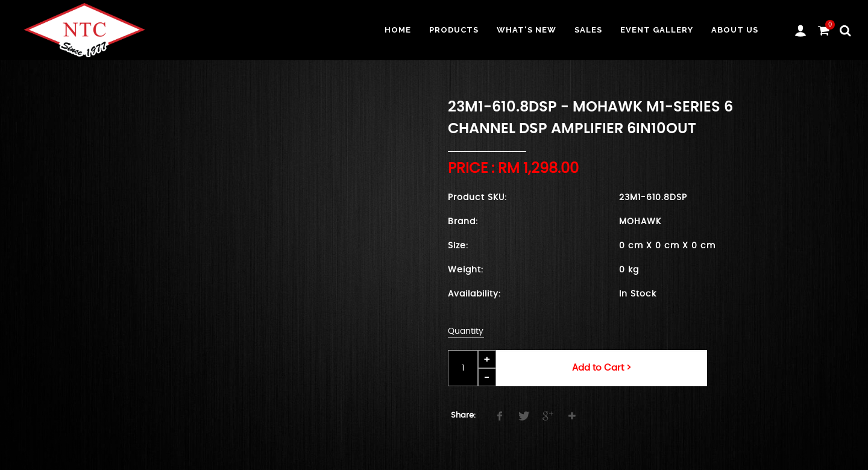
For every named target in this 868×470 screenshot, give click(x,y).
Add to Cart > (602, 368)
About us (735, 30)
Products (454, 30)
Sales (588, 30)
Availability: (474, 294)
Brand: (463, 222)
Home (398, 30)
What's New (527, 30)
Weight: (466, 270)
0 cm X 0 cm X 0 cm (667, 246)
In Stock (638, 294)
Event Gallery (657, 30)
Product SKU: (477, 198)
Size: (458, 246)
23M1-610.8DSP (653, 198)
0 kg (629, 270)
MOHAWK (640, 222)
